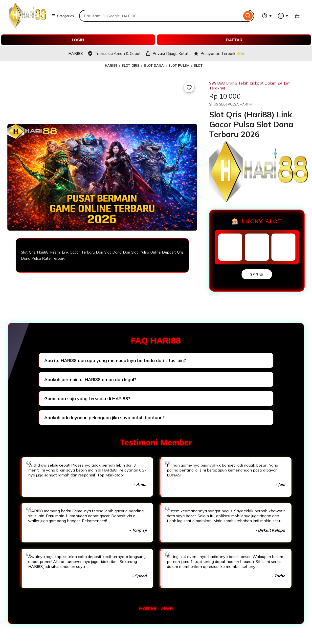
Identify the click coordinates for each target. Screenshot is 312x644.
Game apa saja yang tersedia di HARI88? (87, 398)
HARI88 (111, 65)
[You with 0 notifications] (283, 16)
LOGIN (78, 40)
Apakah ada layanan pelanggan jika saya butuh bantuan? (104, 418)
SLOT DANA (154, 65)
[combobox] (161, 16)
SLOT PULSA (179, 65)
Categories (63, 16)
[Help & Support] (267, 16)
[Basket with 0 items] (297, 16)
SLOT (198, 65)
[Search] (248, 16)
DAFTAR (234, 40)
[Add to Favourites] (189, 87)
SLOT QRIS (131, 65)
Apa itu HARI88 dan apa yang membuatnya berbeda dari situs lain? (115, 360)
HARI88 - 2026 (156, 608)
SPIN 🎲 (257, 274)
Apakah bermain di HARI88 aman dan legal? (90, 379)
